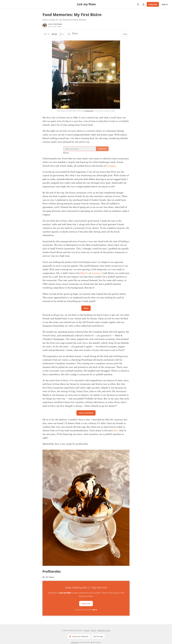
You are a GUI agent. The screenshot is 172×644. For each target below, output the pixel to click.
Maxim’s (84, 273)
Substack (75, 642)
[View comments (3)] (62, 34)
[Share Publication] (143, 4)
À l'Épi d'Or (88, 111)
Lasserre (96, 273)
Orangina (111, 166)
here (116, 431)
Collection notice (104, 630)
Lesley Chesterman (55, 24)
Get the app (98, 636)
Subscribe (153, 4)
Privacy (87, 630)
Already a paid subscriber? (86, 610)
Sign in (165, 4)
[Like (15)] (47, 34)
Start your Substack (78, 636)
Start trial (86, 604)
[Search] (138, 4)
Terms (93, 630)
